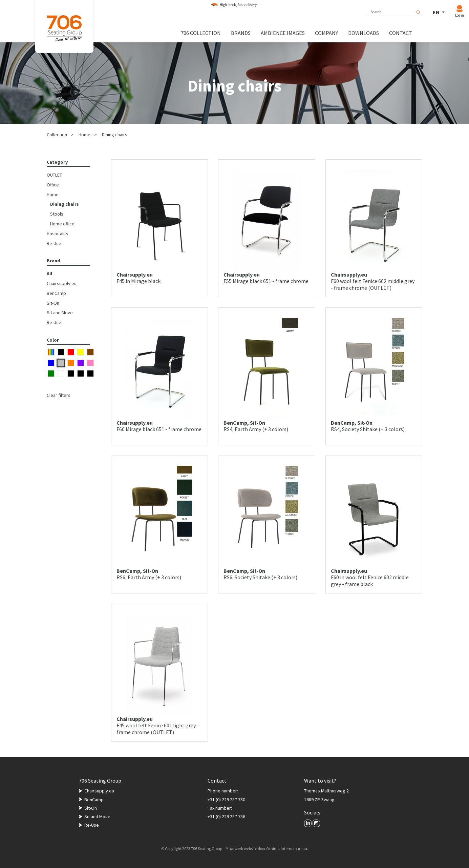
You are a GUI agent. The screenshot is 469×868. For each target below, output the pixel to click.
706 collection (201, 33)
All (49, 274)
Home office (62, 224)
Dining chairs (115, 135)
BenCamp (56, 293)
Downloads (364, 33)
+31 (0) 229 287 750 (226, 800)
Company (326, 33)
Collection (57, 135)
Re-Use (54, 243)
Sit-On (53, 303)
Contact (401, 33)
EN (437, 12)
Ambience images (283, 33)
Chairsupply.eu (62, 283)
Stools (57, 214)
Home (84, 135)
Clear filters (59, 395)
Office (53, 185)
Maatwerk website (241, 849)
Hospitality (58, 234)
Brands (241, 33)
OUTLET (54, 175)
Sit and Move (60, 312)
